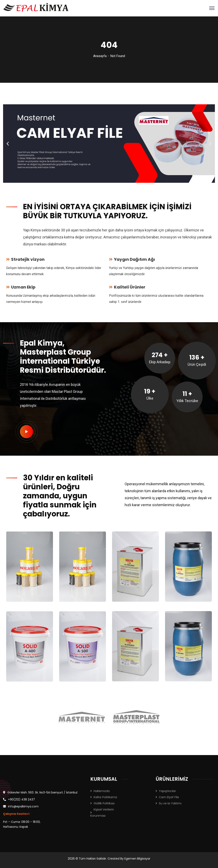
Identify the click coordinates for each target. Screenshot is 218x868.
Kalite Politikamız (105, 797)
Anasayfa (100, 56)
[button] (8, 144)
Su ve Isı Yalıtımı (170, 803)
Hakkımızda (102, 791)
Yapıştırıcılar (167, 791)
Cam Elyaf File (169, 797)
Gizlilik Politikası (104, 803)
